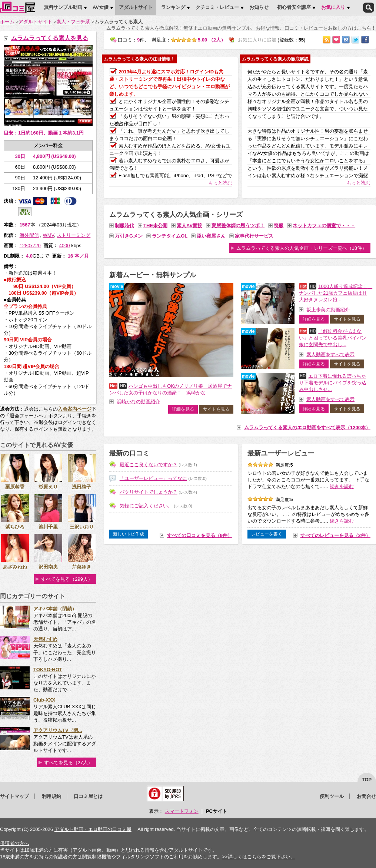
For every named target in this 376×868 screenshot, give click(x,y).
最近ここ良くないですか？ (149, 465)
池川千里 (48, 527)
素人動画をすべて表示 (330, 355)
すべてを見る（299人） (67, 579)
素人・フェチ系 (73, 22)
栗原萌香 (15, 487)
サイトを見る (216, 409)
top (367, 780)
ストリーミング (74, 235)
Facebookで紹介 (365, 40)
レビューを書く (267, 534)
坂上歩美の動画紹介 (328, 310)
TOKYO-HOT (48, 670)
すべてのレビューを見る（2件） (335, 535)
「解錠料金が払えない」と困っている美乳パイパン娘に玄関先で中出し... (333, 338)
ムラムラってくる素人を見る (50, 38)
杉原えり (48, 487)
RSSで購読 (327, 40)
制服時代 (124, 226)
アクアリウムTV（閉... (58, 730)
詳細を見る (183, 409)
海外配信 (29, 235)
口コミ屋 (17, 7)
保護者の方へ (14, 843)
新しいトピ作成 (129, 534)
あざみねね (15, 567)
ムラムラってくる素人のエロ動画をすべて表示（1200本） (307, 428)
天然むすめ (45, 639)
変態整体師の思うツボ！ (238, 226)
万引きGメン (129, 236)
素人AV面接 (189, 226)
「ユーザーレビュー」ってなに (153, 478)
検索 (369, 8)
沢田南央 (48, 567)
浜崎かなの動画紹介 (138, 402)
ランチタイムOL (170, 236)
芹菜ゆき (81, 567)
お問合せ (366, 796)
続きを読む (342, 486)
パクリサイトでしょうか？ (149, 492)
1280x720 (30, 246)
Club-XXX (44, 700)
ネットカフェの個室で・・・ (324, 226)
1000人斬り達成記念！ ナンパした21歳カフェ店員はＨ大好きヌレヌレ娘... (336, 293)
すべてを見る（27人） (68, 763)
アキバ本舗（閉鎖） (55, 609)
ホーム (7, 22)
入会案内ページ (75, 409)
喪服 (279, 226)
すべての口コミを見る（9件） (200, 535)
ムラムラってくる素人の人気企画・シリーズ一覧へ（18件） (302, 248)
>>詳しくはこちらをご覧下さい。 (258, 857)
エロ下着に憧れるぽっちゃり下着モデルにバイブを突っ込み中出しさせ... (333, 383)
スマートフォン (182, 811)
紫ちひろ (15, 527)
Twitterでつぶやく (355, 40)
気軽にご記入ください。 (146, 506)
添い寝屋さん (211, 236)
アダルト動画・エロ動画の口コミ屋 (93, 829)
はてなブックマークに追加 (346, 40)
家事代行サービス (254, 236)
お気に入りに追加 (336, 40)
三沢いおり (82, 527)
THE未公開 (155, 226)
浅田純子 (81, 487)
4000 (65, 246)
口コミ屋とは (88, 796)
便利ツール (332, 796)
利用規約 (51, 796)
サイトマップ (14, 796)
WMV (48, 235)
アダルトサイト (35, 22)
